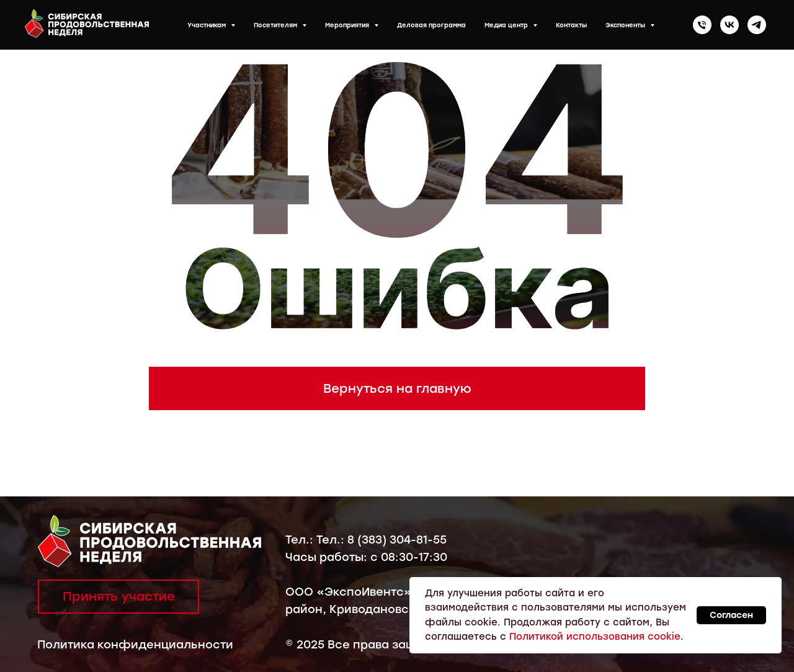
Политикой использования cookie (595, 637)
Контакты (571, 25)
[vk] (729, 25)
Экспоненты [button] (626, 25)
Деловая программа (431, 25)
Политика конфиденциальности (135, 645)
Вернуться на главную (397, 388)
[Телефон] (702, 25)
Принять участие (119, 596)
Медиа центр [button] (507, 25)
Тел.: (301, 540)
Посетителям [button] (276, 25)
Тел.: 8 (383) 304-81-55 (381, 540)
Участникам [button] (207, 25)
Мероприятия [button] (348, 25)
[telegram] (757, 25)
